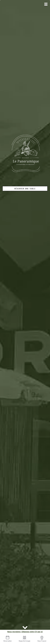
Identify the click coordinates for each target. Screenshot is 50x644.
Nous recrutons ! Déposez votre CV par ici (25, 632)
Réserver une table (25, 189)
